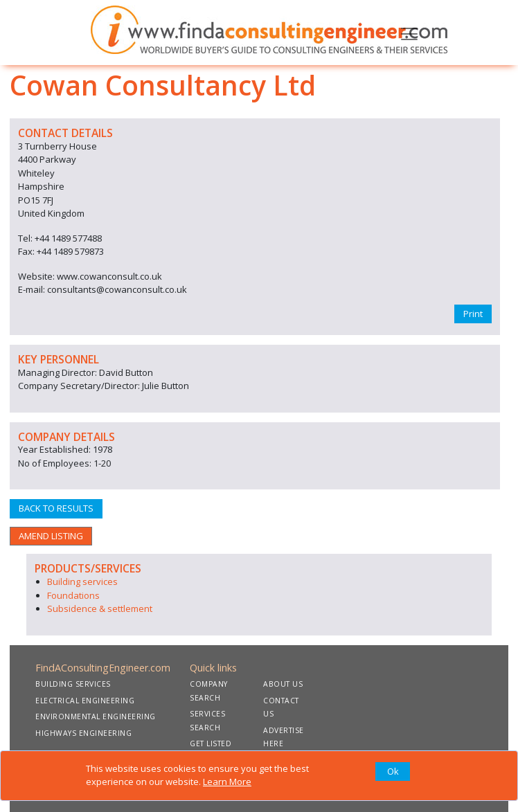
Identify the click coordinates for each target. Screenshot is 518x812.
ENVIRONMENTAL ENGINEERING (96, 716)
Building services (82, 581)
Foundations (73, 595)
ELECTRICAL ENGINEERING (85, 701)
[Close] (393, 772)
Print (473, 314)
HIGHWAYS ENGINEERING (83, 733)
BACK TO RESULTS (56, 508)
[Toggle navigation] (409, 33)
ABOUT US (283, 684)
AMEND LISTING (51, 536)
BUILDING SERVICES (73, 684)
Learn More (227, 782)
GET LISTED (211, 743)
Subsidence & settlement (100, 608)
